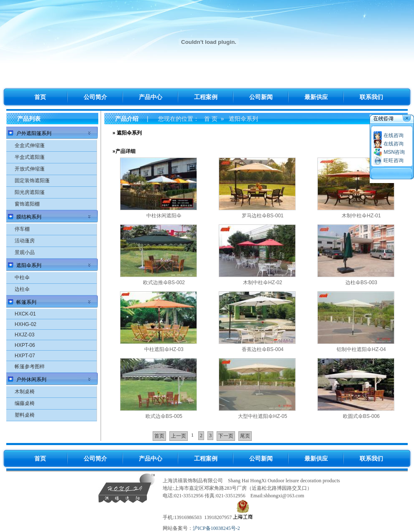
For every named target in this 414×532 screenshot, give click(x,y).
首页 (159, 436)
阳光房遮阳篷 (30, 192)
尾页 (245, 436)
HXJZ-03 (24, 335)
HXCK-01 (25, 314)
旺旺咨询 (394, 160)
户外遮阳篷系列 (34, 133)
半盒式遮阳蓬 (30, 157)
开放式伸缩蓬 (30, 169)
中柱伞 (22, 277)
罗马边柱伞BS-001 (263, 216)
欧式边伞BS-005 (164, 416)
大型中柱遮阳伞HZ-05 (262, 416)
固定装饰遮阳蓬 (32, 181)
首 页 (211, 119)
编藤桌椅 (25, 403)
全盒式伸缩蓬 (30, 145)
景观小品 (25, 252)
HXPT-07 (25, 356)
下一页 (226, 436)
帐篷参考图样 (30, 367)
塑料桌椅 (25, 415)
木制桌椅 (25, 392)
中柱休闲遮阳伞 (164, 216)
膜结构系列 (29, 217)
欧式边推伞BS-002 (164, 283)
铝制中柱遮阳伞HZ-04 (361, 349)
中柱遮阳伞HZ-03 (164, 349)
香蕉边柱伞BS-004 (263, 349)
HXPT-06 (25, 345)
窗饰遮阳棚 (27, 204)
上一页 (179, 436)
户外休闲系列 (31, 379)
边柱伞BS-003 (361, 283)
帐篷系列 (26, 302)
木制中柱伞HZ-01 (361, 216)
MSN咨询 (394, 152)
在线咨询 (394, 135)
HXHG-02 (26, 324)
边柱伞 (22, 289)
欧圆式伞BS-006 (361, 416)
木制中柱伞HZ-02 (262, 283)
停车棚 (22, 229)
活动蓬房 (25, 241)
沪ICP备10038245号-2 (216, 528)
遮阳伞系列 (29, 265)
